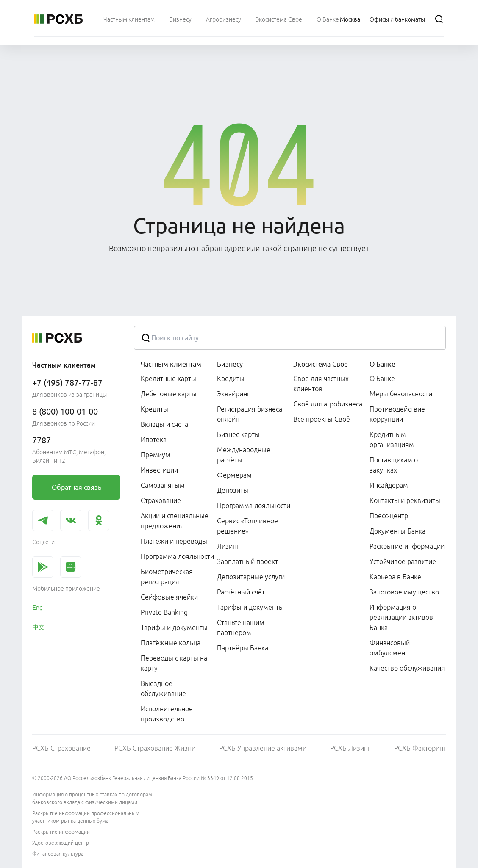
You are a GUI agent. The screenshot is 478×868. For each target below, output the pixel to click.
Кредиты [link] (154, 409)
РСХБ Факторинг (420, 748)
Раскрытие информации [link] (407, 546)
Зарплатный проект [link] (247, 561)
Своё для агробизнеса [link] (328, 404)
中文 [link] (39, 627)
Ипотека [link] (154, 440)
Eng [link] (38, 608)
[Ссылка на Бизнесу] (180, 19)
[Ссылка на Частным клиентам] (129, 19)
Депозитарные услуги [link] (251, 577)
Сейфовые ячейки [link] (169, 597)
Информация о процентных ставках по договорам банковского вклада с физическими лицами (92, 798)
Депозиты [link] (233, 490)
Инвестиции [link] (159, 470)
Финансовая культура (58, 854)
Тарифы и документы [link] (174, 628)
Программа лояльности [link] (177, 556)
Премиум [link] (156, 455)
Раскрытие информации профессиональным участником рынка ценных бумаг (86, 817)
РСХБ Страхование (61, 748)
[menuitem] (129, 19)
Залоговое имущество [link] (404, 592)
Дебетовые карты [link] (169, 394)
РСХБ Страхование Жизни (155, 748)
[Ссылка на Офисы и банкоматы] (397, 19)
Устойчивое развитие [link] (403, 561)
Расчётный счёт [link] (241, 592)
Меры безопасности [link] (401, 394)
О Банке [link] (382, 379)
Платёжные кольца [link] (171, 643)
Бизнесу (230, 364)
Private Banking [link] (164, 612)
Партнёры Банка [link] (243, 648)
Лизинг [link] (228, 546)
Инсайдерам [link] (389, 485)
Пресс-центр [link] (389, 516)
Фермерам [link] (234, 475)
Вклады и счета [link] (164, 424)
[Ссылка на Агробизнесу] (224, 19)
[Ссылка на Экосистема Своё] (279, 19)
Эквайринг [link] (233, 394)
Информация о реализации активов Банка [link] (401, 617)
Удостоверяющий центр (61, 843)
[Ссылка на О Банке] (328, 19)
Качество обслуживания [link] (407, 668)
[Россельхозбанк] (58, 19)
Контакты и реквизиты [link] (405, 500)
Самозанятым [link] (163, 485)
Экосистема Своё (321, 364)
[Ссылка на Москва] (350, 19)
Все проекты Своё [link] (322, 419)
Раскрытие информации (61, 832)
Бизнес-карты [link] (238, 434)
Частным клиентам (171, 364)
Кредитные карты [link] (168, 379)
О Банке (382, 364)
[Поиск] (439, 19)
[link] (76, 487)
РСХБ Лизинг (350, 748)
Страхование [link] (161, 500)
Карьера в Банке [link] (395, 577)
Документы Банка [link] (397, 531)
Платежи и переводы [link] (174, 541)
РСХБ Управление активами (263, 748)
